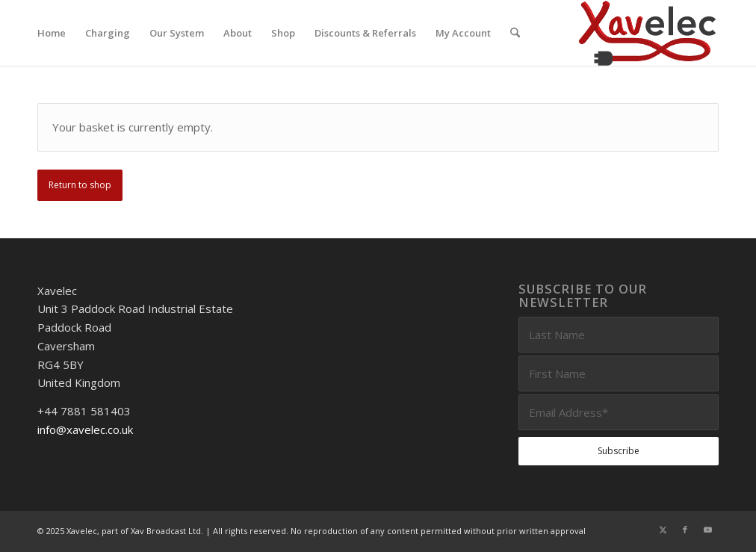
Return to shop (80, 185)
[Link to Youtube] (707, 530)
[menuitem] (52, 33)
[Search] (515, 33)
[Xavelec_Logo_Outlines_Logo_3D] (647, 33)
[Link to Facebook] (685, 530)
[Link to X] (663, 530)
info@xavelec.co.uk (85, 429)
